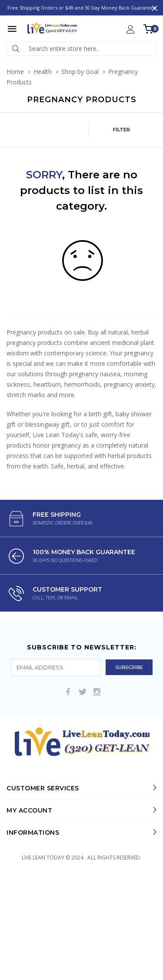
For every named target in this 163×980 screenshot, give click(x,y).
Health (43, 72)
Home (15, 72)
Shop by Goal (80, 72)
